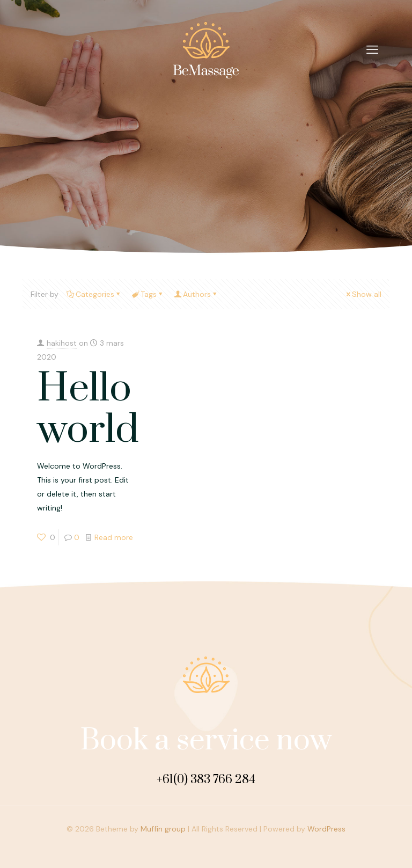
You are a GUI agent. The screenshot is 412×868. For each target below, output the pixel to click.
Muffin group (163, 829)
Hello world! (93, 410)
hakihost (62, 343)
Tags (148, 294)
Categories (94, 294)
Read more (114, 537)
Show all (363, 294)
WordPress (326, 829)
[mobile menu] (372, 50)
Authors (196, 294)
